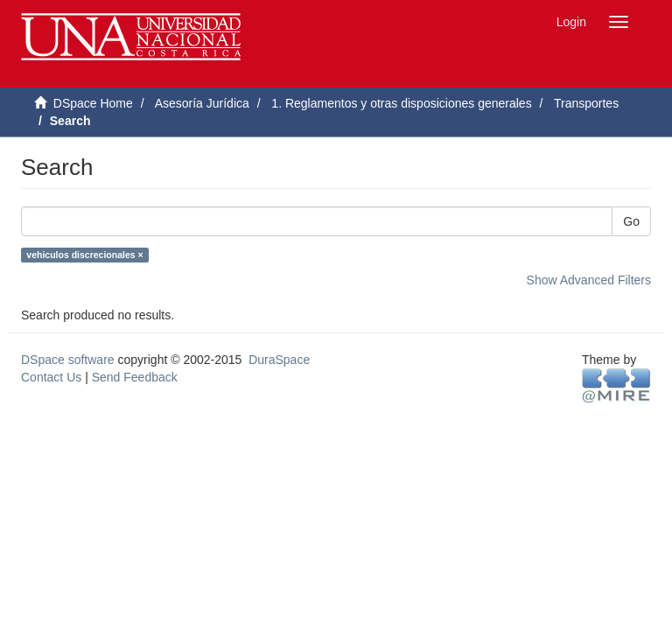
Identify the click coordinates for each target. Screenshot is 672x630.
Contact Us (51, 377)
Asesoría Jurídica (202, 103)
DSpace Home (93, 103)
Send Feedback (135, 377)
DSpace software (68, 360)
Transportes (586, 103)
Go (631, 221)
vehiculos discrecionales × (84, 255)
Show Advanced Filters (589, 280)
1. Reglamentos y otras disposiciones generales (401, 103)
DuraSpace (279, 360)
